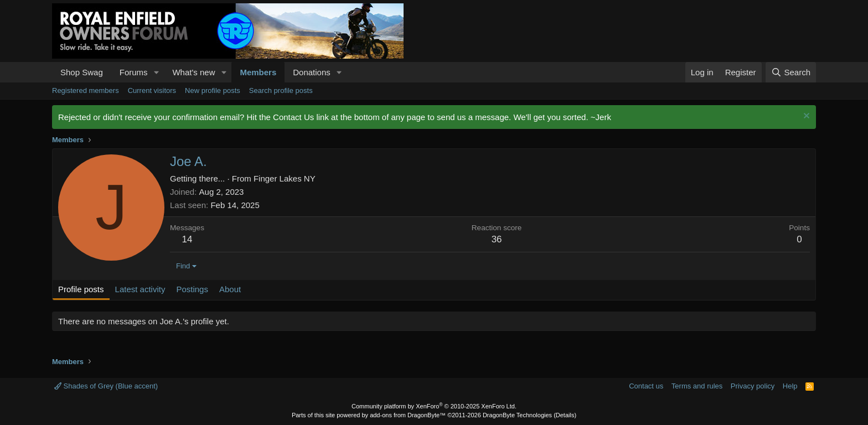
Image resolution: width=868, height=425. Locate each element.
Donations (312, 72)
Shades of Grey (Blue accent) (106, 386)
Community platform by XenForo (434, 406)
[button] (156, 72)
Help (790, 386)
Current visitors (152, 90)
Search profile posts (281, 90)
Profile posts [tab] (81, 289)
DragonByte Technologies (517, 415)
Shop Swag (82, 72)
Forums (134, 72)
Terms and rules (697, 386)
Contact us (646, 386)
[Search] (791, 72)
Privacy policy (753, 386)
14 (187, 239)
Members (258, 72)
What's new (193, 72)
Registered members (86, 90)
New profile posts (213, 90)
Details (565, 415)
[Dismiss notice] (805, 117)
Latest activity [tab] (140, 289)
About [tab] (230, 289)
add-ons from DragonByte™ (408, 415)
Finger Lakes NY (285, 178)
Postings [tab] (192, 289)
